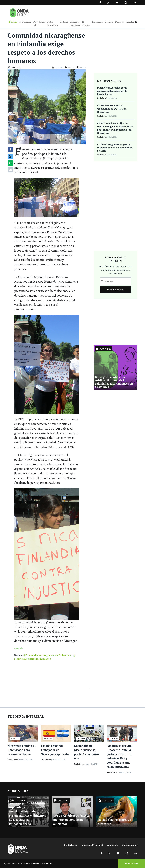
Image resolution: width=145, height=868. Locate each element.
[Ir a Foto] (47, 106)
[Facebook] (100, 2)
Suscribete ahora (116, 290)
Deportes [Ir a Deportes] (120, 22)
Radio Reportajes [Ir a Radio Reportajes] (52, 23)
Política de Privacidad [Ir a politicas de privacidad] (92, 845)
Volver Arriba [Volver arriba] (132, 864)
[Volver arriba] (131, 864)
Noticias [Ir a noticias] (19, 655)
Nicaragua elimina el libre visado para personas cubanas (22, 750)
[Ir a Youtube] (117, 2)
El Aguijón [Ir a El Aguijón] (86, 23)
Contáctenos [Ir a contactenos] (70, 845)
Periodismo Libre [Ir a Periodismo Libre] (39, 23)
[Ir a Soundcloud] (136, 853)
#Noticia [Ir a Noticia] (19, 648)
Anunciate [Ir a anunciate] (112, 845)
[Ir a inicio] (20, 12)
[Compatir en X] (10, 157)
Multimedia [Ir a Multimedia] (25, 22)
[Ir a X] (110, 853)
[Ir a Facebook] (101, 853)
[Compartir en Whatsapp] (10, 163)
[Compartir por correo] (10, 170)
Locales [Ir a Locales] (130, 22)
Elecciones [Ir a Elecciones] (97, 22)
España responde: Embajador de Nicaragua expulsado (55, 750)
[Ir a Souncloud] (135, 2)
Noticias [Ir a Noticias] (13, 22)
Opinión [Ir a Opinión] (109, 22)
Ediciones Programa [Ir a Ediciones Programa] (75, 23)
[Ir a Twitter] (108, 3)
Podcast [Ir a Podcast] (64, 22)
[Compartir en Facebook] (10, 150)
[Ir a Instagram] (126, 2)
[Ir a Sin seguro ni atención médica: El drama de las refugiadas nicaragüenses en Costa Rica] (116, 367)
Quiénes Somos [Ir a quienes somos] (130, 845)
